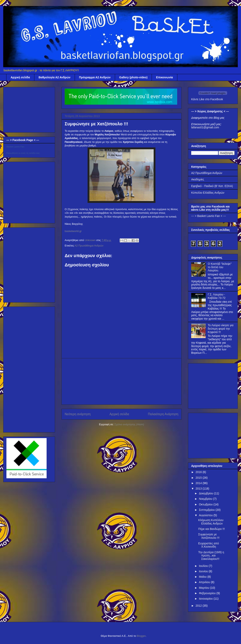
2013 (199, 489)
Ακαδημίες (198, 179)
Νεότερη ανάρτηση (78, 414)
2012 (199, 606)
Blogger (141, 636)
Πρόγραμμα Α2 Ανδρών (95, 77)
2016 (199, 472)
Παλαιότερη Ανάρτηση (163, 414)
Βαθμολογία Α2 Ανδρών (55, 77)
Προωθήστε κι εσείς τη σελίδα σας (23, 153)
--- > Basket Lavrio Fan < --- (209, 216)
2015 (199, 478)
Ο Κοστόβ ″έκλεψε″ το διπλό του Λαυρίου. (220, 267)
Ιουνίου (204, 571)
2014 (199, 483)
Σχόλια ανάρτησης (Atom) (129, 424)
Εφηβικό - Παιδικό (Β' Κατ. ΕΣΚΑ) (212, 186)
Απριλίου (205, 582)
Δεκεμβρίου (206, 493)
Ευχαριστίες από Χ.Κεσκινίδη (209, 545)
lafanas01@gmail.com (205, 127)
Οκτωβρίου (206, 504)
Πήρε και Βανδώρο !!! (211, 529)
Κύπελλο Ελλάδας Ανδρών (208, 193)
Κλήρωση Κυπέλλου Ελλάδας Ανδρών (211, 522)
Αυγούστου (206, 515)
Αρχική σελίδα (20, 77)
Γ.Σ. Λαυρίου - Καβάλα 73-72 (217, 296)
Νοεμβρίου (206, 499)
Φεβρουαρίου (208, 593)
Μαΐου (203, 577)
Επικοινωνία (164, 77)
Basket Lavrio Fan (15, 147)
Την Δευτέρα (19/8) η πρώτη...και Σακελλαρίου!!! (211, 556)
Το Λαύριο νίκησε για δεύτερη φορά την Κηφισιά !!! (221, 329)
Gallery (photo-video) (133, 77)
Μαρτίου (204, 588)
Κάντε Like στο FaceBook (207, 99)
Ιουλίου (204, 566)
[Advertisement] (122, 381)
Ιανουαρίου (206, 599)
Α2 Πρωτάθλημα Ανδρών (89, 246)
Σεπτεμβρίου (207, 510)
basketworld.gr (73, 231)
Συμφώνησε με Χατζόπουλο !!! (209, 536)
